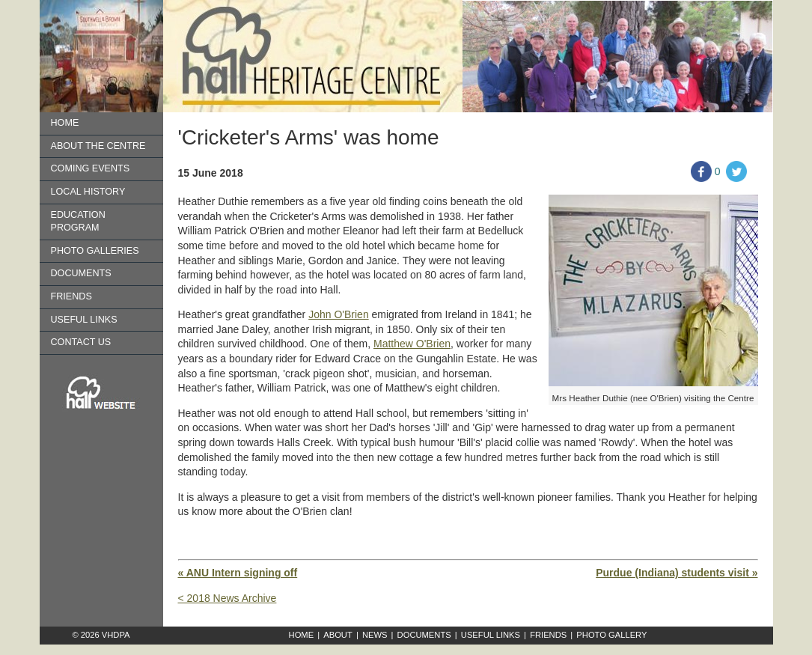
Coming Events (91, 168)
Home (65, 123)
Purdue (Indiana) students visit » (677, 573)
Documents (81, 273)
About (338, 635)
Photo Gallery (611, 635)
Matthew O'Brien (412, 344)
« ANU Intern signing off (238, 573)
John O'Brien (339, 314)
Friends (71, 296)
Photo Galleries (95, 251)
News (375, 635)
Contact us (81, 342)
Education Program (78, 222)
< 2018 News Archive (228, 598)
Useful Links (84, 320)
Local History (88, 192)
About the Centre (98, 146)
